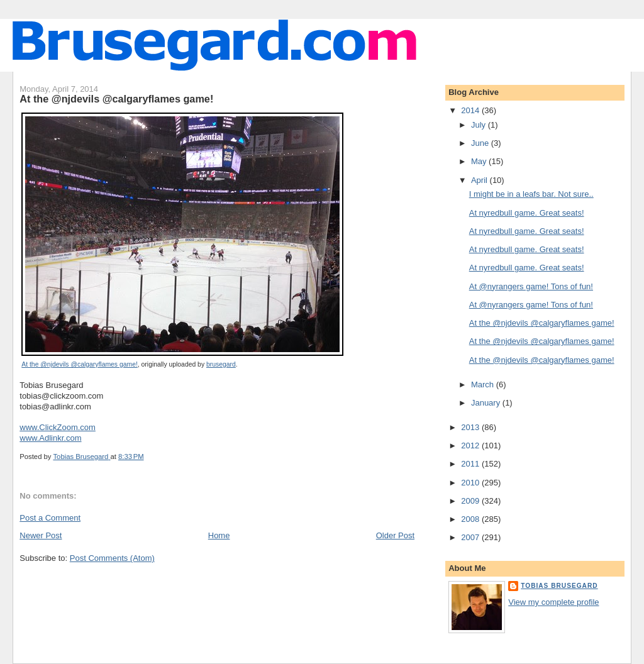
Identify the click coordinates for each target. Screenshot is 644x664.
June (481, 143)
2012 (471, 445)
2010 (471, 483)
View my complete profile (553, 602)
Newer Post (41, 535)
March (484, 385)
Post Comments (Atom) (112, 558)
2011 (471, 464)
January (487, 403)
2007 (471, 537)
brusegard (221, 364)
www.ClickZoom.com (58, 427)
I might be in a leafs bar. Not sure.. (531, 194)
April (480, 180)
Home (219, 535)
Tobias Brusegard (559, 586)
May (480, 161)
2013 (471, 427)
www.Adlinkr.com (50, 438)
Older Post (395, 535)
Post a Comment (50, 518)
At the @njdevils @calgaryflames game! (80, 364)
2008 (471, 519)
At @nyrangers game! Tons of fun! (531, 286)
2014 (471, 110)
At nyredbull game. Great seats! (527, 213)
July (480, 125)
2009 (471, 501)
